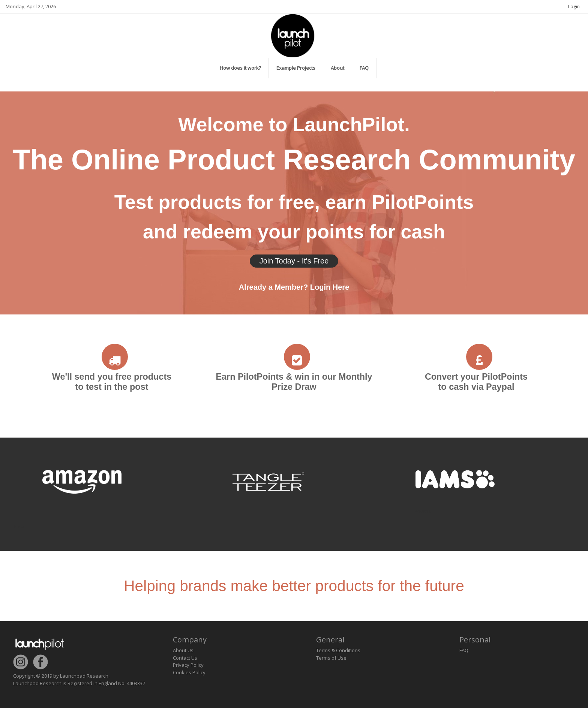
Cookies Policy (189, 672)
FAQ (464, 650)
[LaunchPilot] (294, 35)
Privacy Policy (188, 665)
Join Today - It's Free (294, 261)
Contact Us (185, 658)
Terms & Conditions (338, 650)
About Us (183, 650)
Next (19, 527)
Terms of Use (331, 658)
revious (424, 511)
